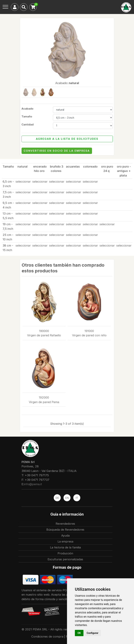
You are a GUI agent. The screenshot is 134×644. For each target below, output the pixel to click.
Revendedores (65, 524)
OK (79, 633)
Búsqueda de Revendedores (65, 530)
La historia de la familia (65, 547)
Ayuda (65, 536)
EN (67, 498)
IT (77, 498)
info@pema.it (33, 484)
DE (57, 498)
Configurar (92, 633)
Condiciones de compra (48, 636)
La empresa (65, 541)
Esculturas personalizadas (65, 559)
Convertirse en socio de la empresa (57, 151)
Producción (65, 553)
